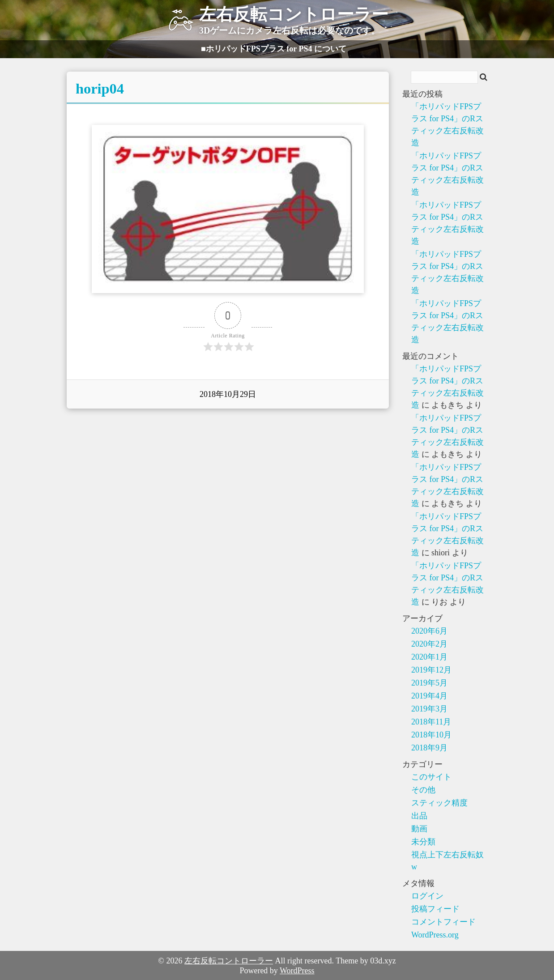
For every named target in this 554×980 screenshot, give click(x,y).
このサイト (431, 777)
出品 (419, 816)
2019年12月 (431, 670)
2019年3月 (429, 709)
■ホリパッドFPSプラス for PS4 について (274, 49)
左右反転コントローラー (229, 961)
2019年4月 (429, 696)
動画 (419, 829)
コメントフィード (443, 922)
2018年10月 (431, 735)
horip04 (100, 89)
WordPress (297, 971)
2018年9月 (429, 748)
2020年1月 (429, 657)
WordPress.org (435, 935)
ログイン (427, 896)
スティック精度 (439, 803)
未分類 (423, 842)
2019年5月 (429, 683)
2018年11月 (431, 722)
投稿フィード (435, 909)
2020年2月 (429, 644)
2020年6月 (429, 631)
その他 (423, 790)
